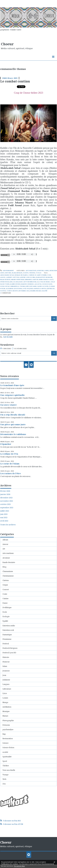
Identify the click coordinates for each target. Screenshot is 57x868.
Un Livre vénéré (8, 405)
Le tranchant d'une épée (12, 385)
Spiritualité (7, 757)
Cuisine (6, 598)
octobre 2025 (6, 504)
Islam (14, 273)
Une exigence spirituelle (12, 395)
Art (4, 549)
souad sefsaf (5, 286)
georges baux (47, 284)
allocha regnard (43, 282)
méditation (7, 707)
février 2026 (5, 491)
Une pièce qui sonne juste (13, 424)
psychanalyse (8, 729)
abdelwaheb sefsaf (7, 275)
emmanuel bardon (31, 280)
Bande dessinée (9, 562)
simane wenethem (17, 280)
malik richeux (5, 280)
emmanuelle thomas (18, 286)
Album (5, 540)
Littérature (7, 689)
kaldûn (44, 291)
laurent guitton (12, 277)
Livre (5, 693)
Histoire (8, 273)
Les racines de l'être (11, 473)
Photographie (8, 720)
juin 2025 (4, 514)
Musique (19, 273)
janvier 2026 (5, 494)
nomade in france (21, 275)
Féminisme (7, 639)
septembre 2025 (7, 508)
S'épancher (6, 444)
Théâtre (32, 273)
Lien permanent (7, 271)
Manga (5, 702)
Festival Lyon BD (9, 653)
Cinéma (6, 580)
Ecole (5, 612)
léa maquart (18, 282)
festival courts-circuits (9, 291)
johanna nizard (35, 291)
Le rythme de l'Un (9, 454)
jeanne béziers (15, 284)
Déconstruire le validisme (13, 434)
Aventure (40, 271)
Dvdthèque (7, 607)
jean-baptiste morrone (44, 277)
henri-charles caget (46, 280)
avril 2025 (4, 521)
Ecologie (6, 616)
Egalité (5, 621)
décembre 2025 (6, 498)
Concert (6, 589)
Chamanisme (8, 571)
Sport (5, 761)
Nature (5, 716)
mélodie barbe (31, 286)
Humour (6, 662)
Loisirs (5, 698)
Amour (5, 544)
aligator (38, 284)
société (26, 273)
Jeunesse (6, 671)
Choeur (7, 44)
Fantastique (7, 635)
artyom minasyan (30, 282)
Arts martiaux (31, 271)
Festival (6, 644)
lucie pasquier (28, 289)
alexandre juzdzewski (14, 289)
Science (6, 743)
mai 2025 (4, 518)
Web (4, 779)
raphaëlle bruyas (40, 289)
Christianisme (8, 576)
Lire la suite (8, 337)
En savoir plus (19, 866)
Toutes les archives (8, 525)
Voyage (39, 273)
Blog (4, 567)
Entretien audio (9, 626)
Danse (47, 271)
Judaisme (6, 680)
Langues (6, 684)
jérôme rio (51, 289)
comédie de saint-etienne (38, 275)
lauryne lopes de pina (27, 277)
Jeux (4, 675)
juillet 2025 (5, 511)
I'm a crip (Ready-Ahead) (13, 415)
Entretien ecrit (8, 630)
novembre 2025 (7, 501)
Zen (4, 784)
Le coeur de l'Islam (10, 464)
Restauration (8, 738)
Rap (4, 734)
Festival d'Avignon (10, 648)
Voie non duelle (9, 770)
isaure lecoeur (43, 286)
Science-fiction (8, 747)
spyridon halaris (6, 282)
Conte (5, 594)
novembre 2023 (24, 291)
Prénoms (6, 725)
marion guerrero (28, 284)
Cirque (5, 585)
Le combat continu (15, 81)
